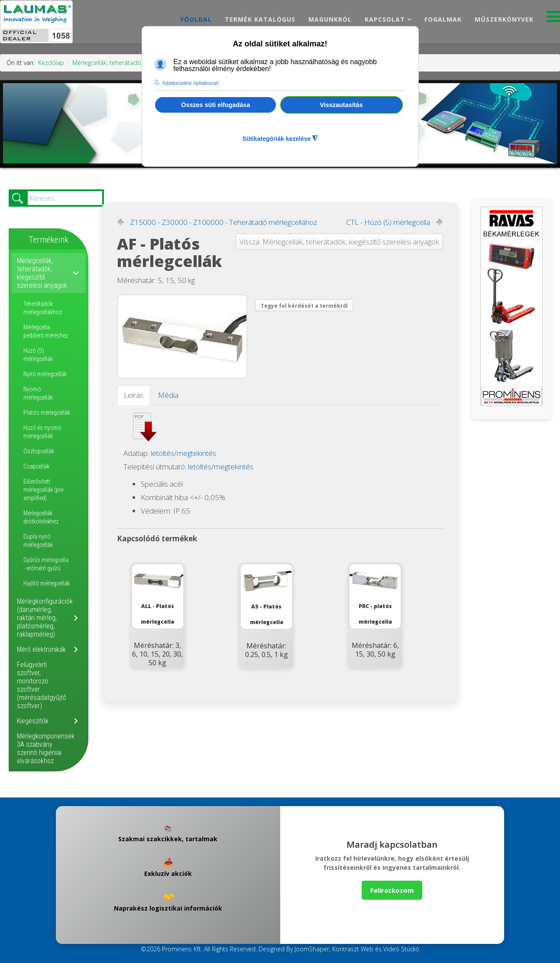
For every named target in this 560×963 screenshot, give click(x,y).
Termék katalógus (260, 19)
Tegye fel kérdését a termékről (304, 306)
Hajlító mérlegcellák (47, 583)
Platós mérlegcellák (47, 413)
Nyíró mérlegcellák (45, 374)
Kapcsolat (385, 19)
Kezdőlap (51, 63)
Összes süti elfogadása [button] (215, 105)
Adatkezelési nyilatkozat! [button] (190, 83)
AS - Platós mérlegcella (266, 595)
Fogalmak (443, 19)
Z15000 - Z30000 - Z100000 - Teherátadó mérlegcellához (223, 222)
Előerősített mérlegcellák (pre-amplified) (44, 490)
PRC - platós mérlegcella (375, 595)
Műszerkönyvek (504, 19)
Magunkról (330, 19)
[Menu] (553, 19)
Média (168, 395)
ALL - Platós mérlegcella (158, 595)
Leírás (134, 395)
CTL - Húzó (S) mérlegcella (388, 222)
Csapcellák (36, 466)
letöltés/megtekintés (183, 453)
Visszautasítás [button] (342, 105)
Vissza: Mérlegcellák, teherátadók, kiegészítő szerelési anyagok (339, 242)
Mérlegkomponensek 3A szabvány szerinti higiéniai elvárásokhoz (46, 748)
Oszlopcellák (39, 451)
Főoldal (196, 19)
